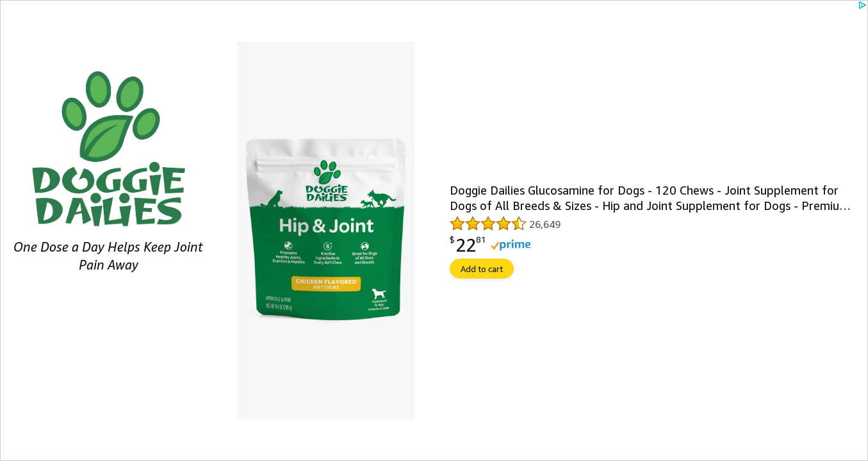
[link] (434, 230)
